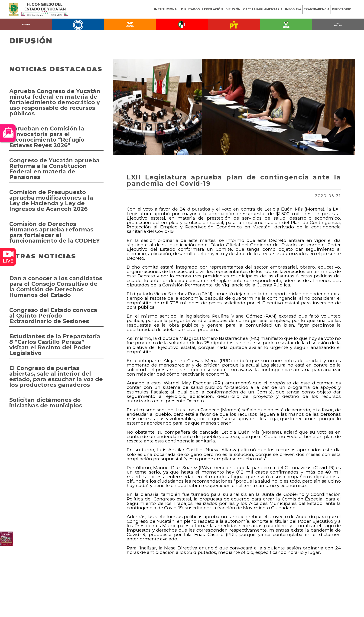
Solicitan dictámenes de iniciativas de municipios (46, 403)
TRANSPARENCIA (317, 9)
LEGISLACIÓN (213, 9)
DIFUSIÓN (233, 9)
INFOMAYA (293, 9)
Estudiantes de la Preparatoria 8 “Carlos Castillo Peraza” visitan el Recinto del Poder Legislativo (55, 345)
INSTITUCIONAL (166, 9)
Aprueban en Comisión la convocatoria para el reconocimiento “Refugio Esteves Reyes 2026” (47, 137)
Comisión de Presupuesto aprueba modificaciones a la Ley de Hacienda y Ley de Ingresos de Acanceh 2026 (51, 200)
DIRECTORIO (342, 9)
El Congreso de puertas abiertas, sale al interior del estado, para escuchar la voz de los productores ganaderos (56, 376)
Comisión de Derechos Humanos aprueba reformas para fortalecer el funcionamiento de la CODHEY (55, 232)
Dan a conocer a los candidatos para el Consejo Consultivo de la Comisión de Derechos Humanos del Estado (56, 287)
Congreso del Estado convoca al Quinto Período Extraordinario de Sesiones (53, 316)
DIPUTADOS (190, 9)
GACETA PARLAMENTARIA (263, 9)
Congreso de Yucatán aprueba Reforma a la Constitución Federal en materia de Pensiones (54, 169)
